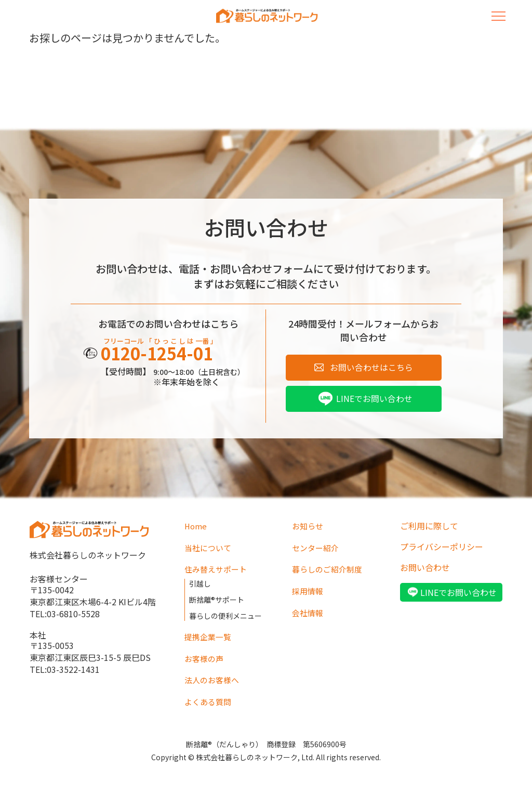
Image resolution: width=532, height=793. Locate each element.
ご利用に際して (429, 530)
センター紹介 (317, 551)
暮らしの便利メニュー (225, 614)
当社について (209, 551)
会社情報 (309, 613)
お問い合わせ (425, 571)
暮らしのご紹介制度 (329, 571)
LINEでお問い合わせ (374, 402)
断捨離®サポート (217, 600)
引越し (200, 585)
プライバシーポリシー (442, 551)
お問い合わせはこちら (371, 369)
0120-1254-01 (163, 356)
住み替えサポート (218, 571)
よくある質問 (209, 697)
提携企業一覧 (209, 634)
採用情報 (309, 592)
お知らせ (309, 530)
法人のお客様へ (214, 676)
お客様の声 (205, 655)
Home (196, 530)
